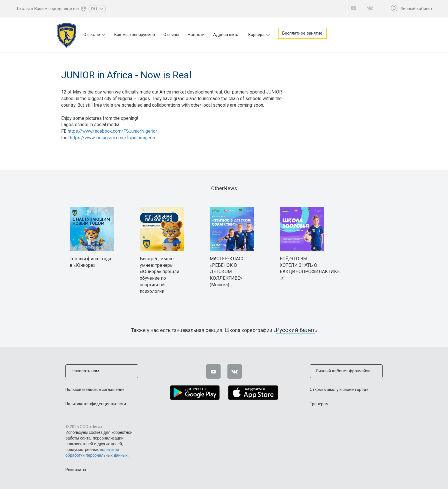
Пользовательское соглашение (95, 389)
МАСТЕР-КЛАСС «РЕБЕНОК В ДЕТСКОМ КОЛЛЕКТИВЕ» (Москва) (227, 272)
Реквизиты (76, 469)
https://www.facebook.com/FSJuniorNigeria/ (113, 131)
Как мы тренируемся (134, 35)
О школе (92, 35)
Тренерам (319, 403)
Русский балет (295, 330)
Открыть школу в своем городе (339, 389)
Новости (196, 35)
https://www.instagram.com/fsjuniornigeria (112, 138)
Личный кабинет (416, 9)
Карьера (256, 35)
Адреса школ (226, 35)
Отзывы (171, 35)
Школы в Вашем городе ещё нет (48, 9)
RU (97, 9)
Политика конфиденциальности (96, 403)
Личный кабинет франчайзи (342, 371)
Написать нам (85, 371)
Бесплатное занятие (303, 35)
